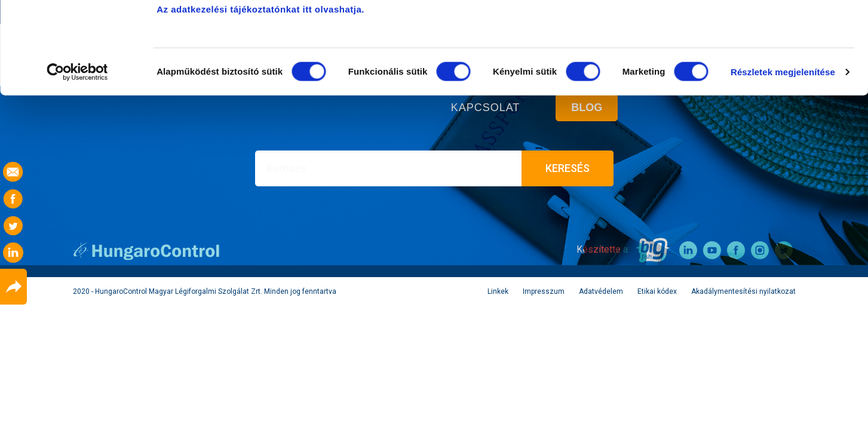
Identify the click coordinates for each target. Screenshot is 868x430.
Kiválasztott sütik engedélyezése (768, 71)
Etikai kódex (657, 291)
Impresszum (544, 291)
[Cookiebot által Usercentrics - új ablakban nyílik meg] (77, 164)
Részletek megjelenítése (783, 163)
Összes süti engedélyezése (768, 31)
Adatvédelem (601, 291)
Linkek (498, 291)
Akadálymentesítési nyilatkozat (743, 291)
